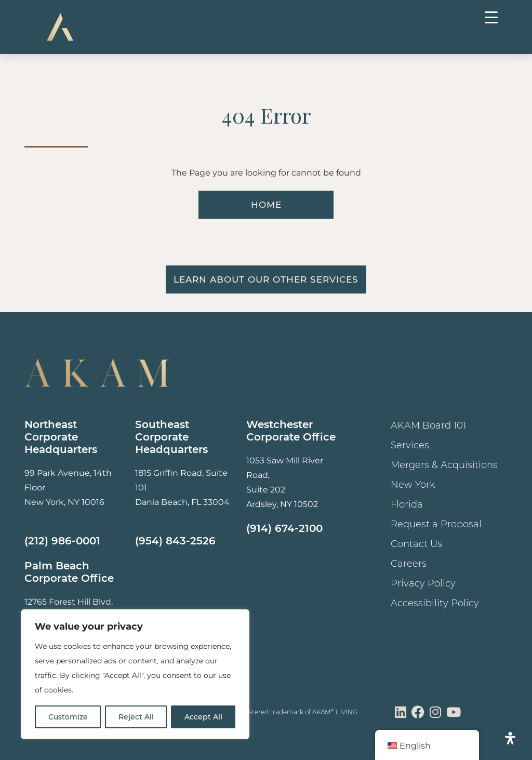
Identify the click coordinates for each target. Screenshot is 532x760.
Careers (409, 564)
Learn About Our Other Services (266, 279)
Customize (68, 717)
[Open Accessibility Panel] (510, 738)
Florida (407, 504)
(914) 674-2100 (284, 528)
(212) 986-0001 (62, 541)
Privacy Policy (423, 583)
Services (410, 445)
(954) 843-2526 (175, 541)
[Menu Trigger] (491, 17)
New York (413, 485)
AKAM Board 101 (428, 425)
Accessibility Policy (435, 603)
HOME (266, 205)
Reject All (136, 717)
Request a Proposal (436, 524)
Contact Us (416, 544)
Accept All (203, 717)
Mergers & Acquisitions (444, 465)
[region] (135, 674)
